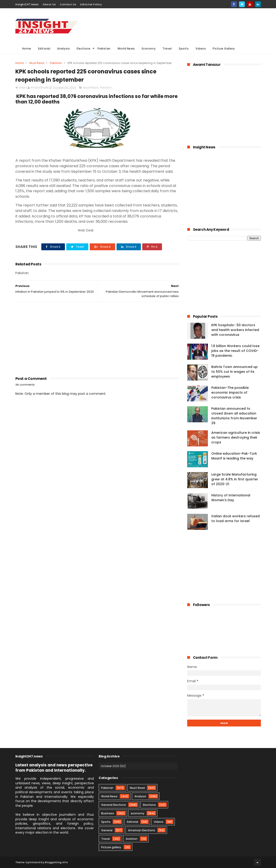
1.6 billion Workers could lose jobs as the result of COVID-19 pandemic (235, 351)
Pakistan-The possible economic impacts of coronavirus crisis (230, 392)
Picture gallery (111, 847)
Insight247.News (27, 4)
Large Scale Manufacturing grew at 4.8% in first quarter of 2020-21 (235, 479)
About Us (49, 4)
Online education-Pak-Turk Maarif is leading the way (234, 456)
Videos (201, 49)
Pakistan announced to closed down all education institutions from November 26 (234, 416)
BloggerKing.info (56, 862)
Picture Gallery (224, 49)
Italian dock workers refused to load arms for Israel (236, 519)
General (107, 830)
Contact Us (68, 4)
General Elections (114, 805)
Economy (149, 49)
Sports (184, 49)
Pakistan (104, 49)
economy (138, 813)
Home (27, 49)
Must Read (37, 63)
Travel (167, 49)
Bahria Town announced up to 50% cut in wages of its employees (234, 372)
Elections (84, 49)
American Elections (142, 830)
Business (108, 813)
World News (126, 49)
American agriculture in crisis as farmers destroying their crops (236, 437)
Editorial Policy (91, 4)
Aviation (132, 839)
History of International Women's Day (231, 498)
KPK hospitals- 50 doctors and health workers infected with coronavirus (235, 330)
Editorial (44, 49)
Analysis (63, 49)
